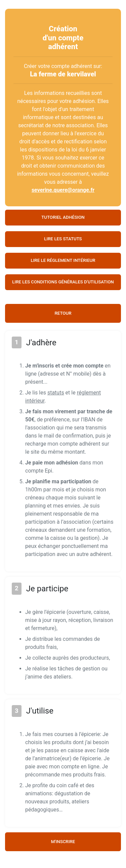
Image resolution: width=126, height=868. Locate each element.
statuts (56, 393)
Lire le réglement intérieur (63, 260)
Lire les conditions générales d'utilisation (63, 282)
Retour (63, 313)
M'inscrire (63, 842)
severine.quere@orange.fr (63, 190)
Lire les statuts (63, 239)
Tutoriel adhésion (63, 217)
